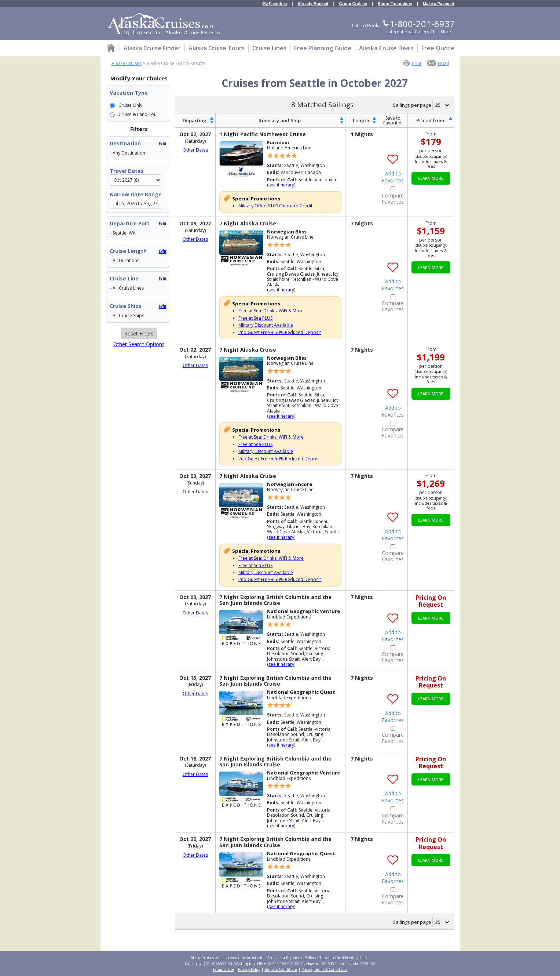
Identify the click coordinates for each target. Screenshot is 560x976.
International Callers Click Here (419, 32)
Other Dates (195, 150)
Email (443, 63)
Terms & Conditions (281, 969)
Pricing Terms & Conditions (324, 969)
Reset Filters (139, 333)
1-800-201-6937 (422, 24)
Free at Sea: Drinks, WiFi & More (271, 311)
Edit (163, 144)
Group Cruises (353, 4)
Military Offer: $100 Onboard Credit (275, 206)
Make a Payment (439, 4)
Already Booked (313, 4)
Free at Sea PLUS (255, 318)
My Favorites (274, 4)
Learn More (431, 178)
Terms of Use (223, 969)
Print (417, 63)
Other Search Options (139, 344)
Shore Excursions (395, 4)
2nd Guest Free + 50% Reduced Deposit (280, 332)
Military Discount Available (266, 325)
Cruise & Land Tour (138, 114)
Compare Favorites (393, 199)
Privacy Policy (249, 969)
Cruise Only (130, 105)
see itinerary (281, 185)
